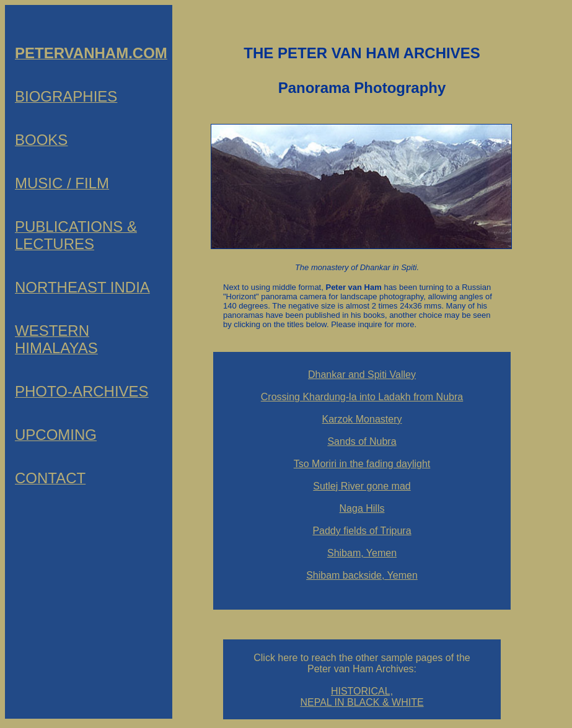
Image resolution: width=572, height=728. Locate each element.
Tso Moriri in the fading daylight (362, 464)
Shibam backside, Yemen (362, 575)
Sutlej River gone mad (362, 486)
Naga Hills (362, 508)
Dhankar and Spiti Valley (362, 375)
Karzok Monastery (362, 419)
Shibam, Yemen (362, 553)
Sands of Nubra (362, 441)
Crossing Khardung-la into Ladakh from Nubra (362, 397)
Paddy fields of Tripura (362, 531)
